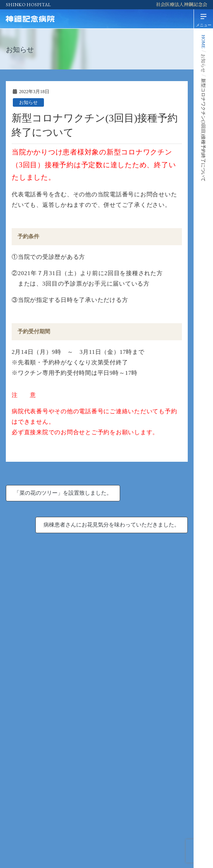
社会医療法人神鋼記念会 (182, 5)
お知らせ (28, 102)
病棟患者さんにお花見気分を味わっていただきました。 (112, 525)
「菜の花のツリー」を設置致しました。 (63, 493)
